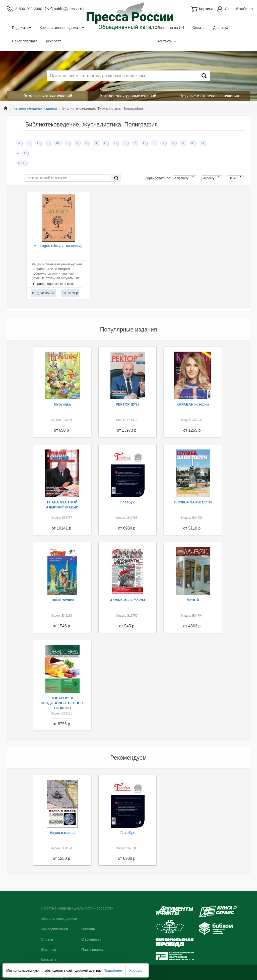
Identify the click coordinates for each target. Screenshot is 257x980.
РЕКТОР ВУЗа (128, 404)
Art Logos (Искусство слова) (58, 246)
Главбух (128, 502)
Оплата (199, 28)
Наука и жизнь (62, 833)
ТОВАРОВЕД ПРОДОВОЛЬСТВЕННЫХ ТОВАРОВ (62, 703)
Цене (232, 178)
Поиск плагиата (25, 41)
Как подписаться (54, 929)
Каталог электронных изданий (128, 96)
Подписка (22, 28)
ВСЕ (22, 163)
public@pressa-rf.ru (66, 9)
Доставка (221, 28)
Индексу (209, 178)
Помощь (88, 929)
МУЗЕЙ (193, 600)
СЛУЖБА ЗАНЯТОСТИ (193, 502)
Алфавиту (181, 178)
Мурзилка (62, 404)
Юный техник (62, 600)
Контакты (167, 41)
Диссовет (53, 41)
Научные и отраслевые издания (209, 96)
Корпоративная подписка (62, 28)
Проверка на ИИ (171, 28)
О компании (91, 939)
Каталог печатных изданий (47, 96)
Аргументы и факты (127, 600)
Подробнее (113, 970)
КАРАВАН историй (193, 404)
